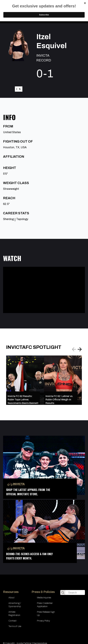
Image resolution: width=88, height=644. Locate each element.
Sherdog (8, 219)
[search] (63, 593)
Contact (12, 621)
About (11, 598)
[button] (80, 349)
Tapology (22, 219)
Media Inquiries (44, 598)
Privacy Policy (43, 621)
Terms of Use (15, 626)
